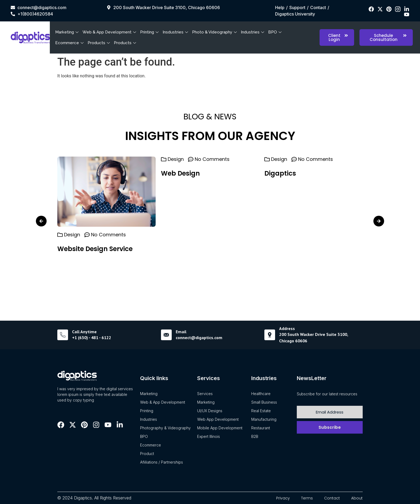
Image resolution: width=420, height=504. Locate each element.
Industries (253, 32)
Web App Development (218, 419)
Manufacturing (264, 419)
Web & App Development (110, 32)
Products (99, 43)
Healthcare (261, 394)
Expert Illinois (209, 436)
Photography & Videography (165, 428)
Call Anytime (84, 332)
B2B (255, 436)
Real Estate (261, 411)
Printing (150, 32)
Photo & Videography (215, 32)
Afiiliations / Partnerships (162, 462)
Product (147, 454)
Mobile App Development (220, 428)
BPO (275, 32)
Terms (307, 498)
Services (205, 394)
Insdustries (176, 32)
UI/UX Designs (210, 411)
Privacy (283, 498)
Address (287, 328)
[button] (41, 221)
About (357, 498)
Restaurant (261, 428)
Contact (332, 498)
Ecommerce (70, 43)
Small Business (264, 402)
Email (181, 332)
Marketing (67, 32)
